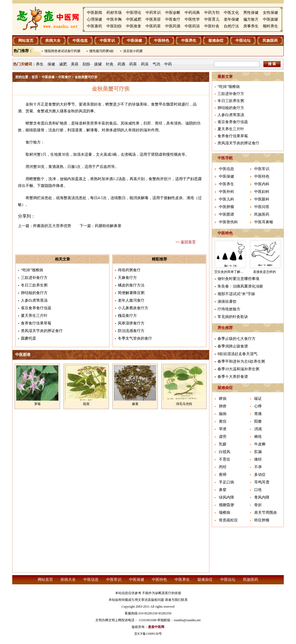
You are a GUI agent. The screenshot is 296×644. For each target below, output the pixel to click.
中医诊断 (173, 13)
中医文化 (231, 13)
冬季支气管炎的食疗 (135, 338)
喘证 (258, 399)
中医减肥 (134, 19)
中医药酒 (173, 26)
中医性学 (192, 19)
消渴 (258, 429)
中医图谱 (226, 214)
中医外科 (226, 192)
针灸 (110, 64)
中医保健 (134, 41)
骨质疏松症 (228, 520)
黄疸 (223, 421)
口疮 (258, 490)
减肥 (63, 64)
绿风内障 (226, 497)
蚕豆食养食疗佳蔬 (36, 308)
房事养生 (251, 26)
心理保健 (95, 19)
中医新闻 (95, 13)
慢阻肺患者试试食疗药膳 (62, 51)
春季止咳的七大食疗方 (237, 339)
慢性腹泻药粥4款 (102, 51)
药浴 (145, 64)
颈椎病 (225, 513)
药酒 (121, 64)
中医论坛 (243, 41)
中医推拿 (134, 26)
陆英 (86, 404)
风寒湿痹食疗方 (131, 323)
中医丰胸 (114, 19)
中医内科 (262, 184)
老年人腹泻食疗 (131, 300)
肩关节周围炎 (266, 513)
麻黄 (135, 404)
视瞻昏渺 (226, 505)
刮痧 (86, 64)
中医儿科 (226, 199)
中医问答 (262, 207)
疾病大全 (53, 41)
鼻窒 (223, 490)
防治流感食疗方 (131, 331)
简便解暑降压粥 (131, 293)
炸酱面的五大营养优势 (52, 226)
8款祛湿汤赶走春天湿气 (237, 354)
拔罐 (98, 64)
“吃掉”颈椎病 (32, 270)
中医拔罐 (270, 19)
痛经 (258, 459)
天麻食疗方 (127, 278)
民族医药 (270, 41)
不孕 (258, 467)
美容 (75, 64)
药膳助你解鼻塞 (108, 226)
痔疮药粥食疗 (129, 270)
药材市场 (114, 13)
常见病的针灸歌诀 (233, 317)
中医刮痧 (114, 26)
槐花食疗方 (127, 316)
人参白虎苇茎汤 (34, 300)
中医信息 (80, 41)
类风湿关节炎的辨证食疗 (42, 331)
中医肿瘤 (226, 207)
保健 (51, 64)
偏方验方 (251, 19)
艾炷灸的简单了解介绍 (231, 272)
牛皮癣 (260, 444)
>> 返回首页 (186, 242)
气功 (156, 64)
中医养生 (189, 41)
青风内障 (262, 497)
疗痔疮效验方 (229, 309)
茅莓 (37, 404)
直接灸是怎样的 (264, 272)
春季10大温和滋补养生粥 (238, 369)
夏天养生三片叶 (34, 316)
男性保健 (251, 13)
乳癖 (223, 444)
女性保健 (270, 13)
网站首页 (26, 41)
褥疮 (258, 437)
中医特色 (162, 41)
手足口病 (226, 482)
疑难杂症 (216, 41)
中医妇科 (262, 192)
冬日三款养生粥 (34, 285)
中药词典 (192, 13)
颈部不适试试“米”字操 (236, 294)
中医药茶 (153, 26)
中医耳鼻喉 (264, 222)
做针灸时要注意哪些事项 (238, 279)
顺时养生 (270, 26)
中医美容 (153, 19)
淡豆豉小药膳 (133, 51)
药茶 (133, 64)
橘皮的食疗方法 (131, 285)
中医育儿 (212, 19)
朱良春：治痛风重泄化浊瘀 (240, 286)
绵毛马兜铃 (184, 404)
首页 (35, 77)
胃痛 (258, 414)
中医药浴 (192, 26)
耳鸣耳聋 (262, 482)
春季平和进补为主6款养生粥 (241, 361)
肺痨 (223, 406)
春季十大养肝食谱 (233, 377)
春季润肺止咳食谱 (233, 346)
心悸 (258, 406)
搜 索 (272, 64)
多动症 (260, 475)
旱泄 (223, 429)
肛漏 (258, 452)
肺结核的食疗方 (34, 293)
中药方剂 (212, 13)
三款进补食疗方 (34, 278)
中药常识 (153, 13)
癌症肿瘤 (262, 520)
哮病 (223, 399)
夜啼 (223, 475)
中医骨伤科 (228, 222)
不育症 (225, 459)
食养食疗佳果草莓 (36, 323)
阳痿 (258, 421)
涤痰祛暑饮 (227, 302)
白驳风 (225, 452)
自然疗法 (231, 26)
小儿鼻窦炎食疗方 (133, 308)
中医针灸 (212, 26)
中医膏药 (95, 26)
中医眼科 (262, 199)
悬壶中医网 (156, 627)
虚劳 (223, 437)
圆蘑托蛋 (29, 338)
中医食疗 (173, 19)
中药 (168, 64)
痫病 (223, 414)
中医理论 (134, 13)
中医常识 (107, 41)
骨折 (258, 505)
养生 (40, 64)
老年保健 (231, 19)
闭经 (223, 467)
